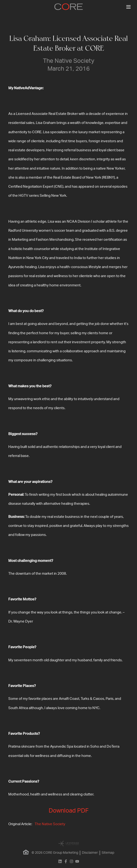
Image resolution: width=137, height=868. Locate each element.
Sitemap (108, 853)
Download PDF (69, 811)
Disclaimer (90, 853)
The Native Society (50, 824)
